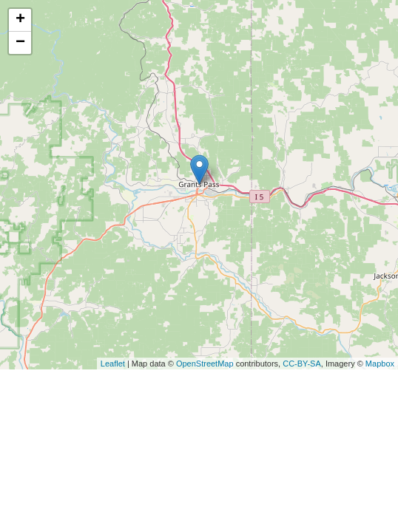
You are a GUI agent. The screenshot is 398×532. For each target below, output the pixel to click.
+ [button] (20, 20)
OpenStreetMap (205, 364)
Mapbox (380, 364)
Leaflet (113, 364)
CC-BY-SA (302, 364)
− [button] (20, 43)
